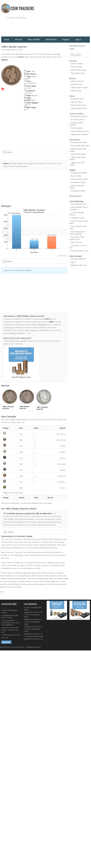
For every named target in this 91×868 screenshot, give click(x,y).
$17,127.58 (61, 440)
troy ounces (30, 519)
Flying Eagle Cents (78, 73)
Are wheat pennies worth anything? (77, 233)
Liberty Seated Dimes (79, 108)
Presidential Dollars (78, 191)
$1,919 (63, 488)
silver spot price (19, 565)
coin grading (42, 325)
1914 (21, 470)
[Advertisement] (69, 19)
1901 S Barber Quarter (42, 408)
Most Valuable (34, 39)
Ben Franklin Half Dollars (80, 146)
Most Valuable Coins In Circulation (79, 208)
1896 (21, 440)
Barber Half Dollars (78, 154)
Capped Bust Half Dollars (77, 164)
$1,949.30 (61, 476)
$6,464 (63, 452)
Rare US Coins (76, 242)
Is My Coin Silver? (49, 525)
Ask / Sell (6, 642)
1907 (21, 488)
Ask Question (51, 39)
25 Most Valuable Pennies (77, 214)
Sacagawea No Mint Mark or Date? (10, 616)
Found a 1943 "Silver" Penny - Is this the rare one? (10, 630)
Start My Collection (78, 259)
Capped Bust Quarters (79, 134)
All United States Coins (80, 251)
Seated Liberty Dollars (79, 179)
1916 (21, 482)
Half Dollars (75, 140)
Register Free (8, 493)
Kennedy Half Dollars (79, 142)
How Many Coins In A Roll (78, 247)
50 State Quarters (78, 120)
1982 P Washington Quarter (9, 611)
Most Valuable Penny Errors (78, 227)
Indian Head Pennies (79, 70)
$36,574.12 (61, 434)
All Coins (18, 39)
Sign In (78, 39)
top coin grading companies (14, 333)
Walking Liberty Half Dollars (78, 150)
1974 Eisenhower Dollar (34, 636)
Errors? (5, 638)
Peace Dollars (76, 176)
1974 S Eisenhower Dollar (32, 616)
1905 (33, 71)
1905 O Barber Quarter (8, 408)
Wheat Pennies (77, 67)
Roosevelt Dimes (77, 99)
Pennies (73, 61)
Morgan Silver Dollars (79, 173)
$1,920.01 (61, 482)
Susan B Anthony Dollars (77, 187)
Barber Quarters (77, 128)
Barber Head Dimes (78, 105)
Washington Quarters (79, 116)
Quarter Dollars (77, 114)
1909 (21, 464)
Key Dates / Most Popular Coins (77, 238)
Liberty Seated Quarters (80, 131)
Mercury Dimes (77, 102)
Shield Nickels (76, 91)
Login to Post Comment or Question (18, 270)
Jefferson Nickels (77, 81)
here (17, 503)
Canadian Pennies (78, 218)
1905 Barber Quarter (24, 407)
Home (7, 39)
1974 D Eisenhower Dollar (32, 630)
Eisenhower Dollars (78, 182)
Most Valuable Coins (79, 204)
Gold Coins (77, 196)
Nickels (73, 78)
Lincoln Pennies (77, 64)
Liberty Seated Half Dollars (77, 158)
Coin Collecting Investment (33, 552)
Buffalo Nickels (77, 84)
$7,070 (63, 446)
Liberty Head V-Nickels (79, 88)
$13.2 (26, 110)
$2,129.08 (61, 464)
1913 (21, 458)
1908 (21, 452)
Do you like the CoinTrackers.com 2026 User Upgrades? (10, 623)
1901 (21, 434)
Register (66, 39)
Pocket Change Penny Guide (79, 222)
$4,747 (63, 458)
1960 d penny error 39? (11, 635)
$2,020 (63, 470)
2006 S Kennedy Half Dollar (33, 609)
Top (2, 592)
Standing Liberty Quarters (76, 124)
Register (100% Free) (79, 265)
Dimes (72, 96)
